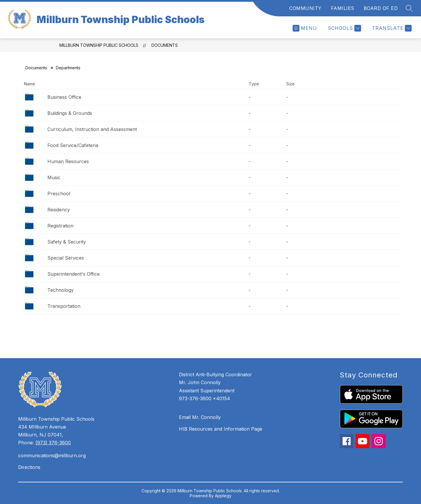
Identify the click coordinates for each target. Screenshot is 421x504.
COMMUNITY (305, 8)
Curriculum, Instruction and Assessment (92, 129)
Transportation (64, 306)
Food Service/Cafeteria (73, 145)
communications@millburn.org (52, 455)
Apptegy (223, 496)
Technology (61, 290)
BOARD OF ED (381, 8)
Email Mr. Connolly (200, 417)
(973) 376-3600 (53, 443)
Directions (29, 467)
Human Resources (68, 161)
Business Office (64, 97)
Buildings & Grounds (70, 113)
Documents (165, 45)
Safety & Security (67, 242)
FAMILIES (343, 8)
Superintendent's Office (74, 274)
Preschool (59, 194)
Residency (59, 210)
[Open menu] (305, 28)
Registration (60, 226)
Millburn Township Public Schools (99, 45)
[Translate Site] (391, 28)
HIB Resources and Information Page (221, 429)
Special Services (66, 258)
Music (54, 177)
